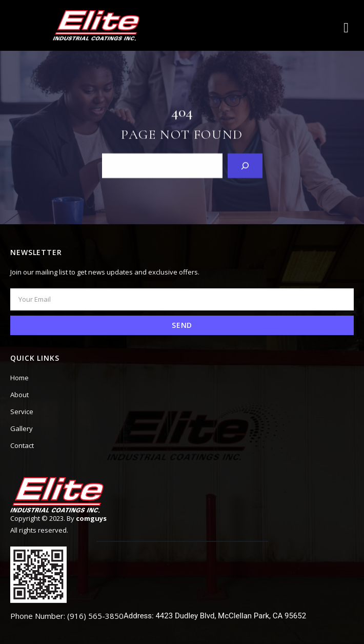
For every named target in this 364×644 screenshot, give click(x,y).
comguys (91, 518)
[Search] (245, 165)
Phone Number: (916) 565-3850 (67, 616)
